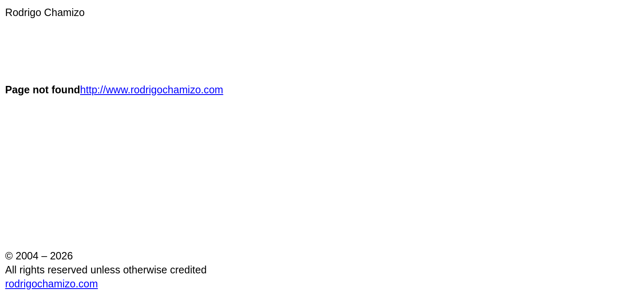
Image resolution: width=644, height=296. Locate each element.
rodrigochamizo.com (52, 284)
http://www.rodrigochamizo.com (152, 90)
